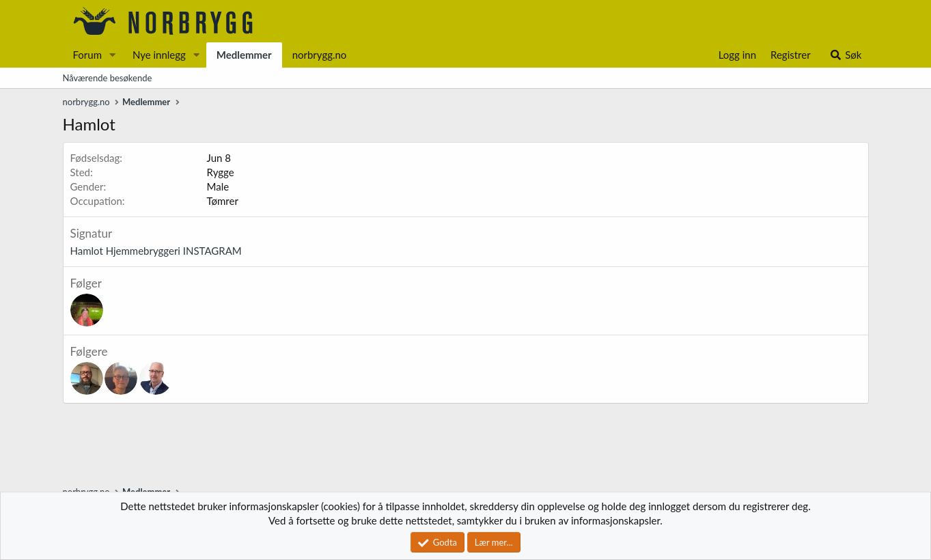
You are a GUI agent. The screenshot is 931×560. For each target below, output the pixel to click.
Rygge (221, 172)
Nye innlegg (159, 55)
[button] (113, 55)
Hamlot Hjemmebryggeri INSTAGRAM (156, 251)
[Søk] (845, 55)
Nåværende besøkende (108, 78)
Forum (88, 55)
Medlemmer (244, 55)
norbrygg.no (320, 55)
